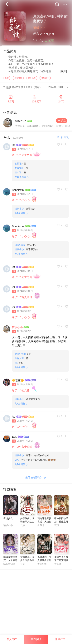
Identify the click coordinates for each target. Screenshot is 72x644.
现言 (36, 34)
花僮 (57, 526)
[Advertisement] (36, 607)
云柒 (23, 565)
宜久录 (58, 565)
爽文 (7, 79)
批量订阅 (60, 639)
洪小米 (18, 173)
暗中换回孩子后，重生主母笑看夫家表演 (61, 523)
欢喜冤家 (32, 79)
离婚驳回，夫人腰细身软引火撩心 (44, 561)
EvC (14, 438)
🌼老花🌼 (18, 381)
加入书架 (12, 639)
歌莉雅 (18, 165)
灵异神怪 (18, 79)
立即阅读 (36, 639)
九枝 (23, 526)
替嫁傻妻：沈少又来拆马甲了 (27, 561)
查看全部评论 (36, 479)
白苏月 (41, 526)
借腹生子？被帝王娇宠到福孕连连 (61, 561)
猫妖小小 (39, 28)
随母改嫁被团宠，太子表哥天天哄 (10, 561)
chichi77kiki (20, 355)
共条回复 (20, 178)
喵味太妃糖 (9, 565)
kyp (16, 364)
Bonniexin (18, 191)
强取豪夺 (45, 79)
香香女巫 (19, 169)
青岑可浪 (42, 565)
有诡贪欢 (8, 519)
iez (14, 146)
